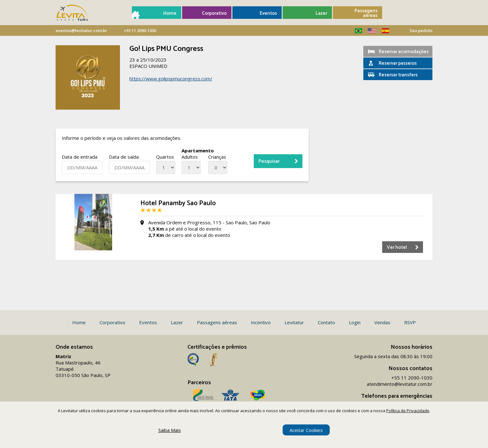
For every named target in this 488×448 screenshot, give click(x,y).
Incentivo (261, 322)
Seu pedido (421, 30)
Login (355, 322)
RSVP (410, 322)
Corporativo (214, 13)
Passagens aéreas (366, 13)
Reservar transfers (398, 75)
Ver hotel (397, 247)
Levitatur (294, 322)
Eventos (268, 13)
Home (170, 13)
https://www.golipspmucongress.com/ (171, 79)
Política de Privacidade (408, 411)
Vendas (382, 322)
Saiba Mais (170, 430)
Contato (326, 322)
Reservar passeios (398, 63)
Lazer (321, 13)
